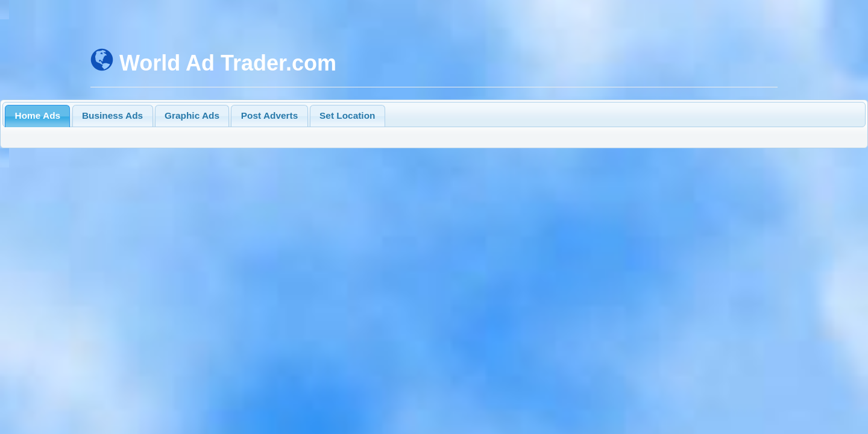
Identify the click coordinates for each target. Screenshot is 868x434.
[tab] (37, 116)
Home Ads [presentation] (38, 115)
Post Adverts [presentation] (269, 115)
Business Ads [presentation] (112, 115)
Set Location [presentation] (347, 115)
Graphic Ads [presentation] (192, 115)
